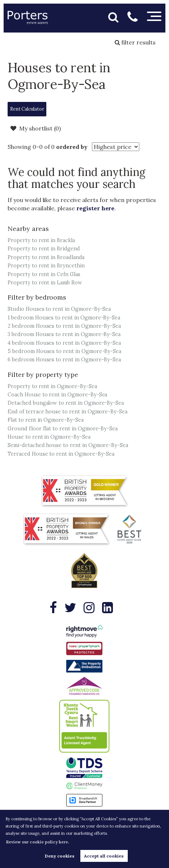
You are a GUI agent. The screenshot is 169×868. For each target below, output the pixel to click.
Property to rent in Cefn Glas (44, 274)
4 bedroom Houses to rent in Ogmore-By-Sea (64, 343)
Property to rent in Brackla (41, 240)
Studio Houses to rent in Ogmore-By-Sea (59, 309)
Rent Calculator (27, 109)
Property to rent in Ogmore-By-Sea (52, 386)
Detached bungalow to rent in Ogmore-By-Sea (66, 403)
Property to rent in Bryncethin (46, 266)
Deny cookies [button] (60, 856)
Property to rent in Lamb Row (45, 283)
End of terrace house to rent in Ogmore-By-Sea (67, 412)
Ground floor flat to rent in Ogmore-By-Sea (63, 429)
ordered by (72, 147)
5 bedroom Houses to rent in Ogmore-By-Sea (64, 351)
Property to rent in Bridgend (44, 249)
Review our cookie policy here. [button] (38, 842)
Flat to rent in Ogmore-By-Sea (46, 420)
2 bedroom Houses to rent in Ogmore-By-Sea (64, 326)
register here (95, 208)
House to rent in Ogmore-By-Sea (49, 437)
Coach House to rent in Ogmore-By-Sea (57, 395)
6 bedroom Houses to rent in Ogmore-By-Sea (64, 360)
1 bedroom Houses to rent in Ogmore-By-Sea (64, 318)
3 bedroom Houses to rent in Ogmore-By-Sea (64, 334)
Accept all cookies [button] (104, 856)
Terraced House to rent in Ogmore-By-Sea (61, 454)
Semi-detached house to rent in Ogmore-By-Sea (68, 445)
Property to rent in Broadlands (46, 257)
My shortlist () (36, 128)
